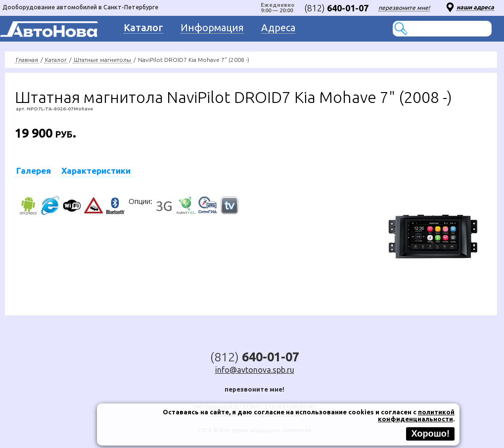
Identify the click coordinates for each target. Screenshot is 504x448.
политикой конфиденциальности (416, 415)
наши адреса (475, 7)
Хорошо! (430, 434)
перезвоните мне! (404, 8)
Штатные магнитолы (102, 60)
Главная (27, 60)
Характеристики (96, 171)
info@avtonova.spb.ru (255, 370)
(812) (336, 8)
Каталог (56, 60)
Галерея (34, 171)
